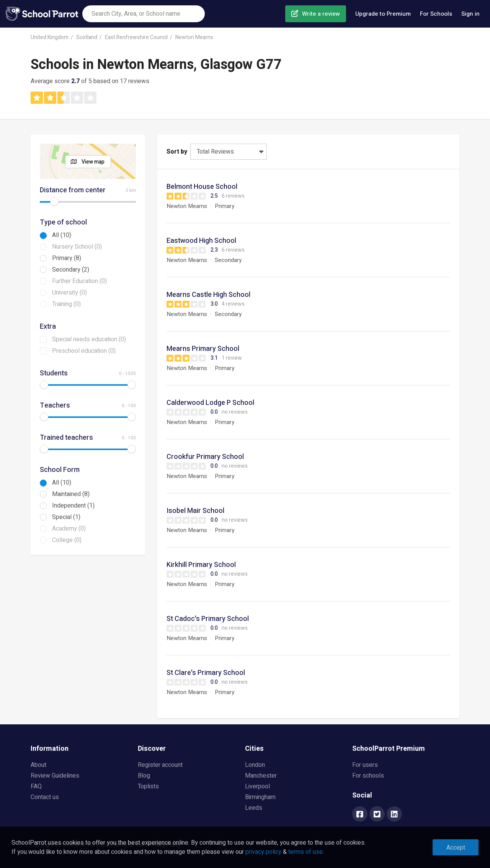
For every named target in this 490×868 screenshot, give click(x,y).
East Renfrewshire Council (136, 37)
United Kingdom (50, 37)
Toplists (148, 786)
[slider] (54, 201)
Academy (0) (69, 529)
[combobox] (144, 14)
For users (365, 765)
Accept (456, 848)
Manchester (261, 776)
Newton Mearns (194, 37)
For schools (368, 776)
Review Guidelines (55, 776)
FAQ (36, 786)
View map (93, 162)
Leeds (254, 808)
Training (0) (66, 304)
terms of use (305, 852)
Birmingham (260, 797)
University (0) (69, 293)
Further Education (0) (79, 281)
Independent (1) (73, 506)
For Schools (436, 14)
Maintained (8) (71, 494)
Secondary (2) (71, 270)
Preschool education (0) (84, 351)
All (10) (62, 235)
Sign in (470, 14)
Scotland (87, 37)
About (38, 765)
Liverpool (257, 786)
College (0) (67, 540)
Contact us (45, 797)
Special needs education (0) (89, 339)
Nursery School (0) (77, 247)
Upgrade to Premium (383, 14)
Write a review (321, 14)
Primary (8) (67, 258)
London (255, 765)
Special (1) (66, 517)
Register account (160, 765)
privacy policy (263, 852)
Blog (144, 776)
